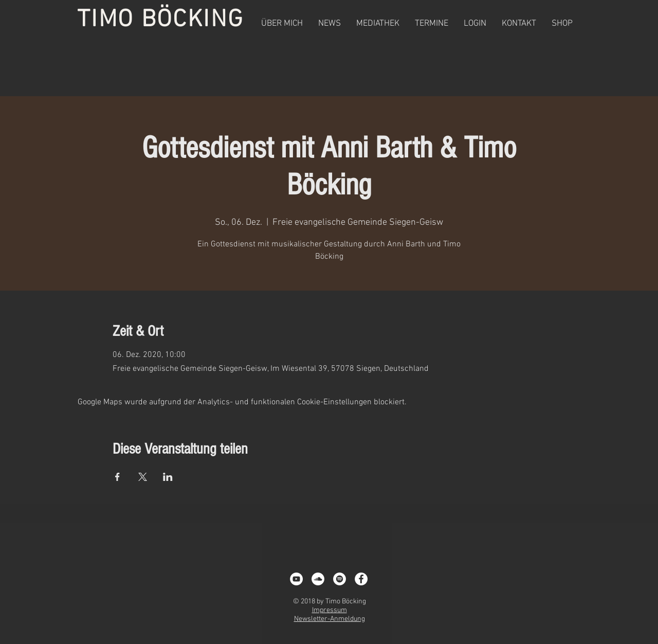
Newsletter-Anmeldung (330, 619)
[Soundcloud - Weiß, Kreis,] (318, 579)
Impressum (330, 610)
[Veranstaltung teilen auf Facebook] (117, 477)
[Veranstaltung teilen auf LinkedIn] (168, 477)
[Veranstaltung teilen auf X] (143, 477)
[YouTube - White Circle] (296, 579)
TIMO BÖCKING (160, 20)
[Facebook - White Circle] (361, 579)
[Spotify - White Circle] (340, 579)
